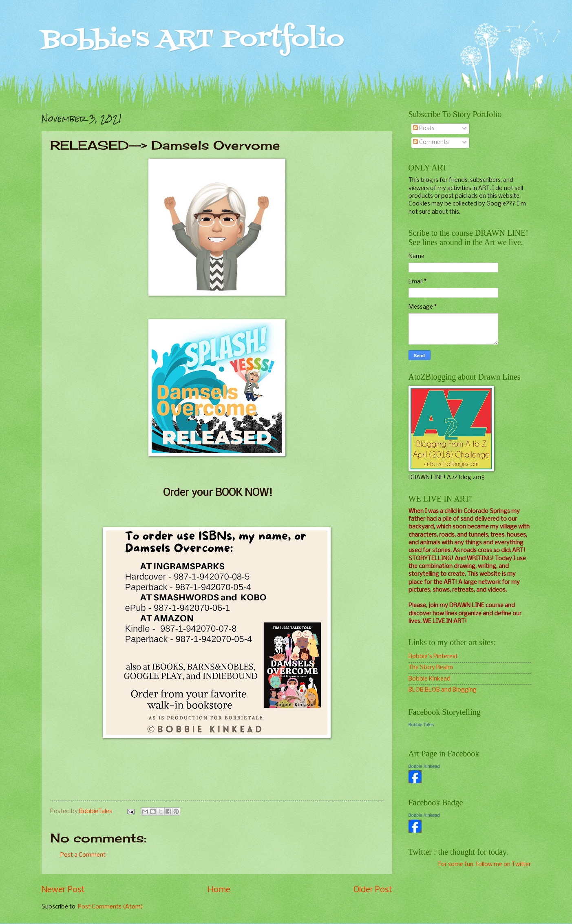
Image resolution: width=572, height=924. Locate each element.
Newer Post (63, 890)
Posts (424, 128)
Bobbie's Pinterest (433, 657)
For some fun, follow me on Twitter (485, 864)
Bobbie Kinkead (430, 679)
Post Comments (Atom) (110, 907)
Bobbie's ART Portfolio (193, 40)
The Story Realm (431, 668)
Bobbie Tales (421, 725)
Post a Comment (83, 855)
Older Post (373, 890)
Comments (431, 142)
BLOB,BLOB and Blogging (443, 690)
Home (219, 890)
